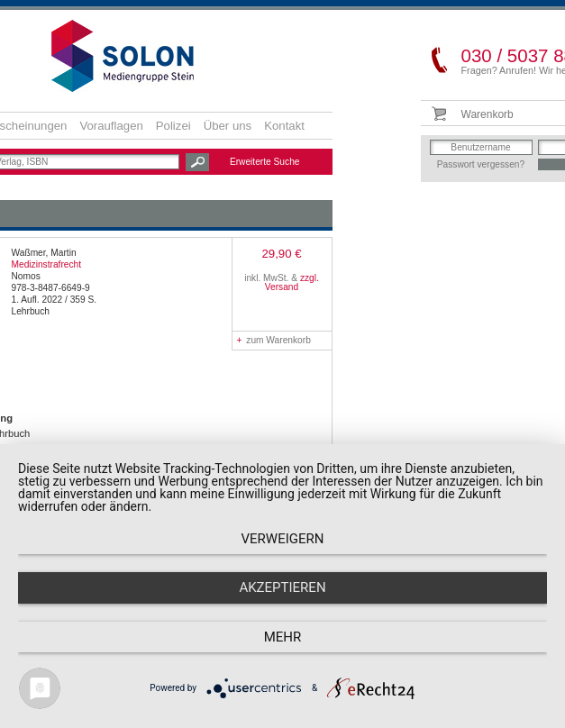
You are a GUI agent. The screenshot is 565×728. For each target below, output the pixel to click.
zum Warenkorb (274, 340)
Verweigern (283, 539)
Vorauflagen (111, 126)
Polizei (173, 126)
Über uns (228, 126)
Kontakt (284, 126)
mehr (283, 637)
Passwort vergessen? (481, 164)
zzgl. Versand (292, 282)
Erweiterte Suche (265, 162)
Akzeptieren (282, 587)
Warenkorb (488, 114)
